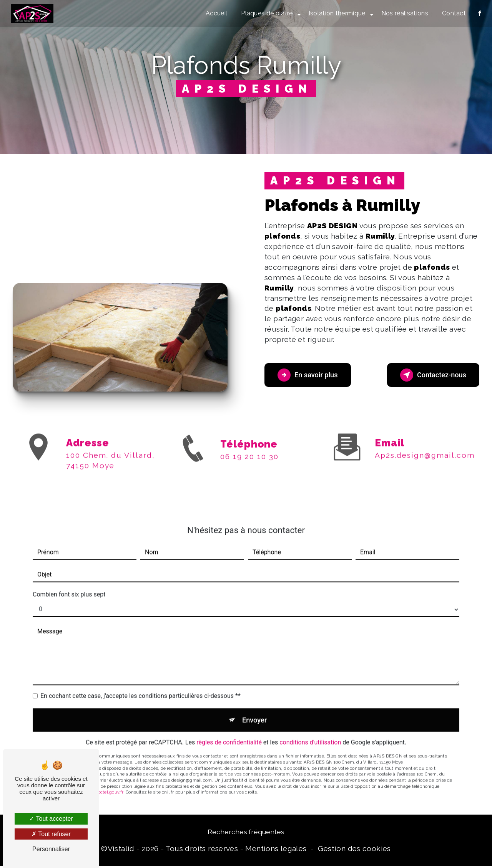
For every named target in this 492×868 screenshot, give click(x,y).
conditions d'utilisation (310, 735)
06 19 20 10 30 (249, 466)
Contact (453, 13)
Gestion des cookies (354, 850)
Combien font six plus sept (69, 585)
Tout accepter (51, 819)
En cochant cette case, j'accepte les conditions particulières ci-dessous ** (140, 686)
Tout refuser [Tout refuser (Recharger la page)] (51, 834)
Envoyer (255, 711)
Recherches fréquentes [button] (246, 834)
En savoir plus (312, 375)
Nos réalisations (404, 13)
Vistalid (121, 850)
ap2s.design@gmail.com (425, 446)
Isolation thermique (336, 13)
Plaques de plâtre (266, 13)
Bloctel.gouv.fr (108, 785)
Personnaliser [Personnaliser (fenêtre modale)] (51, 849)
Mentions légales (276, 850)
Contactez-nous (429, 375)
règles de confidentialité (229, 735)
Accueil (216, 13)
